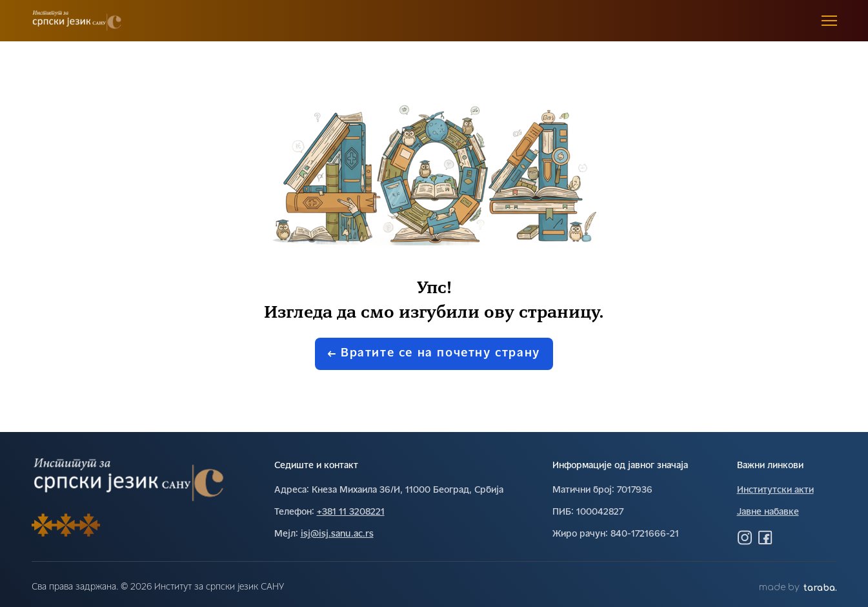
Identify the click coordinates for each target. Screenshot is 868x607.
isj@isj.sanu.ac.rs (337, 534)
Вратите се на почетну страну (434, 354)
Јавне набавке (768, 512)
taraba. (820, 588)
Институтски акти (775, 490)
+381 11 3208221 (351, 512)
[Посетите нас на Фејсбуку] (765, 537)
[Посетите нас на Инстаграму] (745, 537)
